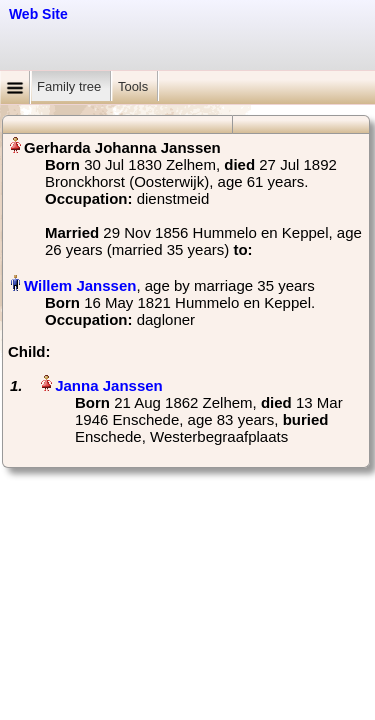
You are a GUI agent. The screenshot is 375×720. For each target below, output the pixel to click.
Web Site (38, 14)
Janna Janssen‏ (109, 385)
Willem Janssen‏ (80, 285)
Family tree (71, 86)
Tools (135, 86)
